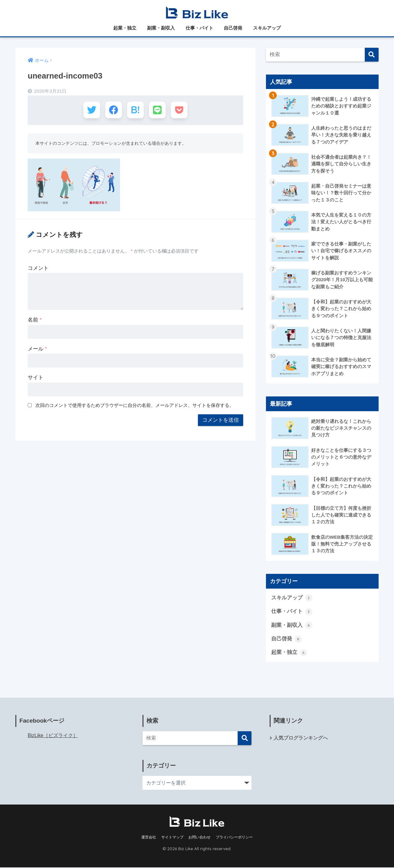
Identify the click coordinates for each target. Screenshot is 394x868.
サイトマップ (172, 838)
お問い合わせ (199, 838)
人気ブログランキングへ (301, 738)
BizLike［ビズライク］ (53, 736)
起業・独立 (125, 28)
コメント (38, 269)
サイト (36, 378)
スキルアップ (267, 28)
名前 (35, 321)
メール (37, 350)
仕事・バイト (199, 28)
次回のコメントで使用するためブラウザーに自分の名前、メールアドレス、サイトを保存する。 (135, 406)
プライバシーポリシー (234, 838)
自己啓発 (233, 28)
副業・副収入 (161, 28)
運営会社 (149, 838)
